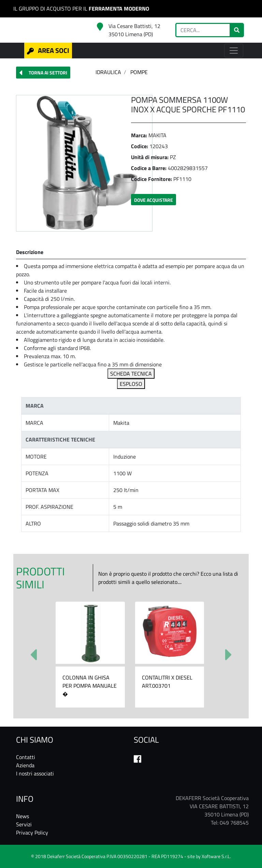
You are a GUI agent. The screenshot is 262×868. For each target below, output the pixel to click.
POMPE (139, 72)
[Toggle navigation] (234, 51)
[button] (43, 73)
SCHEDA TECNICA (131, 374)
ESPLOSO (131, 384)
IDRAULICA (108, 72)
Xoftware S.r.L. (216, 856)
